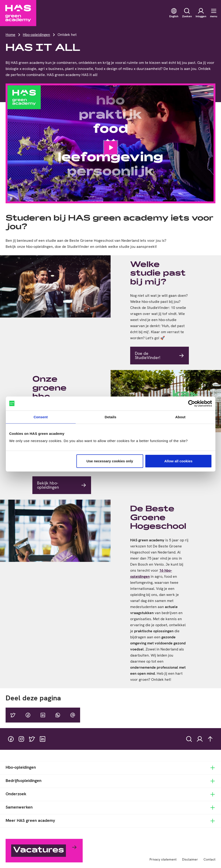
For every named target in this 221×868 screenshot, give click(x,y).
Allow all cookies (178, 461)
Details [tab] (111, 417)
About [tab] (180, 417)
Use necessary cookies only (110, 461)
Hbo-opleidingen (36, 35)
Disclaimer (190, 859)
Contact (209, 859)
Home (10, 35)
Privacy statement (163, 859)
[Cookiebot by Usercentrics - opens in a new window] (192, 403)
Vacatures (39, 851)
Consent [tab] (41, 417)
